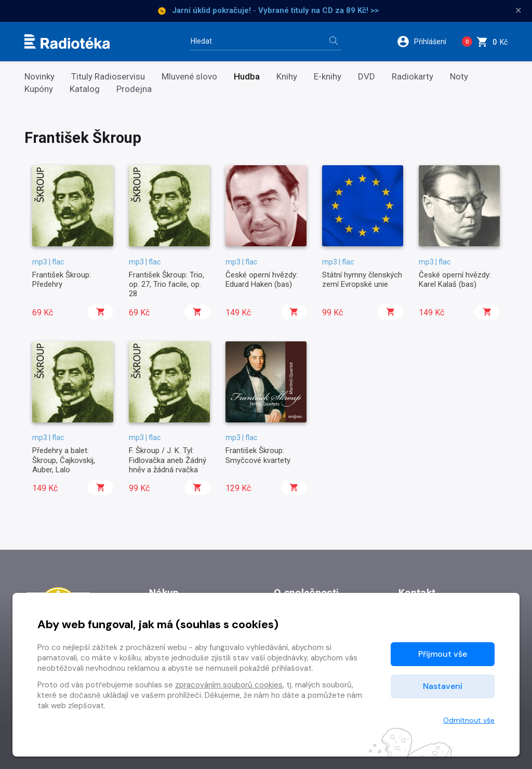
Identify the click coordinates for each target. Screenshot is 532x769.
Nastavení (443, 686)
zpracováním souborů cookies (229, 685)
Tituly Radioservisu (108, 77)
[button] (425, 42)
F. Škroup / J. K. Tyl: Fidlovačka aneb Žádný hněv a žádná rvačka (168, 460)
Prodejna (134, 89)
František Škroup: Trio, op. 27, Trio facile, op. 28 (167, 284)
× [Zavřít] (518, 10)
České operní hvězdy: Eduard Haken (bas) (262, 280)
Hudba (247, 77)
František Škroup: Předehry (62, 280)
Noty (459, 77)
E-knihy (328, 77)
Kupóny (39, 89)
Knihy (287, 77)
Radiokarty (413, 77)
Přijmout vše (443, 654)
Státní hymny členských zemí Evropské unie (362, 280)
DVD (367, 77)
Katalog (85, 89)
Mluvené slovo (189, 77)
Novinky (39, 77)
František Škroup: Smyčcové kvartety (258, 455)
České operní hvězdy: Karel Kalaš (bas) (455, 280)
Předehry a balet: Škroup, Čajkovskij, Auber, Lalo (64, 460)
